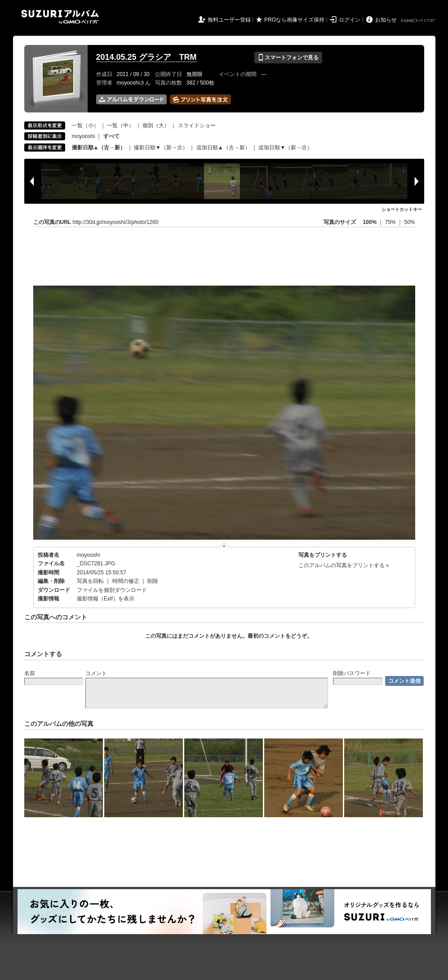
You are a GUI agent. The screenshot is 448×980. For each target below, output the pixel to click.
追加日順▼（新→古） (285, 148)
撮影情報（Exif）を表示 (106, 599)
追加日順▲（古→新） (223, 148)
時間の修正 (126, 581)
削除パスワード (352, 673)
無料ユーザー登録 (229, 20)
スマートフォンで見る (288, 58)
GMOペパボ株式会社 (419, 21)
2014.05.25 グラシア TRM (146, 57)
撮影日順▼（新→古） (161, 148)
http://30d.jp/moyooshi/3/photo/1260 (116, 222)
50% (409, 222)
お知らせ (386, 20)
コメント (96, 673)
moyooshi (83, 136)
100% (370, 222)
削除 (153, 581)
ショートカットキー (402, 209)
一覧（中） (120, 125)
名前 (30, 673)
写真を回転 (90, 581)
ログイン (350, 20)
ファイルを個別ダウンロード (112, 590)
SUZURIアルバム (60, 17)
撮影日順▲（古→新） (99, 148)
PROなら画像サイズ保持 (294, 20)
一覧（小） (85, 125)
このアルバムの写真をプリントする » (344, 565)
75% (391, 222)
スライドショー (197, 125)
